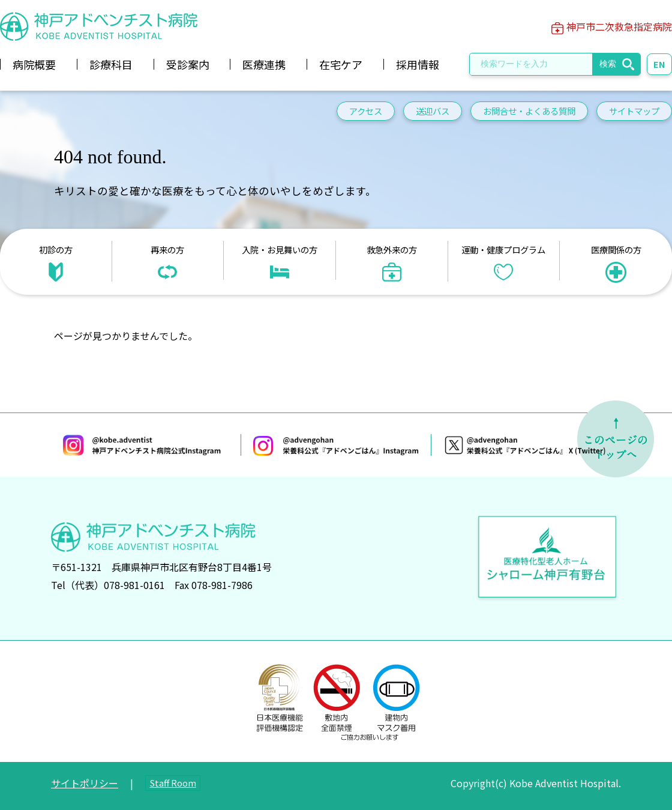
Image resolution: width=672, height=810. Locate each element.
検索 (608, 64)
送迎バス (433, 111)
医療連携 (264, 64)
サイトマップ (634, 111)
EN (659, 64)
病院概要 (34, 64)
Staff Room (173, 783)
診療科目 (111, 64)
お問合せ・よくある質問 (529, 111)
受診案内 (188, 64)
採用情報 (418, 64)
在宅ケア (341, 64)
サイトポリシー (85, 783)
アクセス (366, 111)
